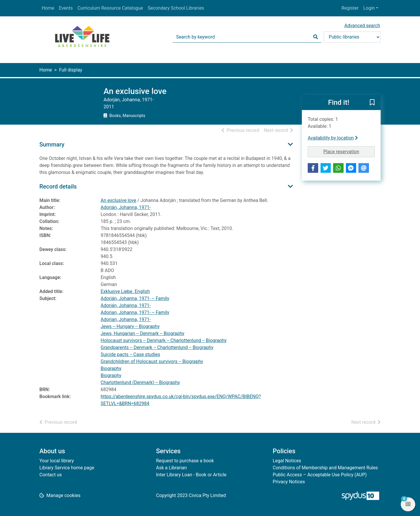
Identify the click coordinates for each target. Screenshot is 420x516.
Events (66, 8)
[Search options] (352, 37)
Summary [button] (52, 144)
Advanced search (362, 26)
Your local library (57, 461)
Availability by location (333, 138)
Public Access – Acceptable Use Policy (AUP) (320, 475)
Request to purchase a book (185, 461)
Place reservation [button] (349, 151)
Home (48, 8)
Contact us (51, 475)
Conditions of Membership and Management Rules (325, 468)
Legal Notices (287, 461)
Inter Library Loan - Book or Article (191, 475)
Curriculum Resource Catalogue (110, 8)
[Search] (316, 37)
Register (350, 8)
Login (369, 8)
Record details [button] (58, 186)
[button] (372, 103)
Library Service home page (67, 468)
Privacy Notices (289, 482)
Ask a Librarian (171, 468)
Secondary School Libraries (176, 8)
